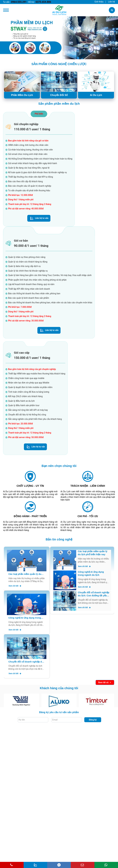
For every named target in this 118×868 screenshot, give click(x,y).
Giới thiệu (99, 2)
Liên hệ (111, 2)
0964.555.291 (19, 2)
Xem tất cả (105, 682)
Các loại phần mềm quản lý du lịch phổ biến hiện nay (25, 574)
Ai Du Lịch (96, 95)
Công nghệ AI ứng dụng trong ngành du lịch (25, 618)
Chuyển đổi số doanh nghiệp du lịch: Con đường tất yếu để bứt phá (26, 662)
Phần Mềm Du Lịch (22, 95)
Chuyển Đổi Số (59, 95)
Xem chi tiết (15, 586)
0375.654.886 (43, 2)
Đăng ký (93, 720)
